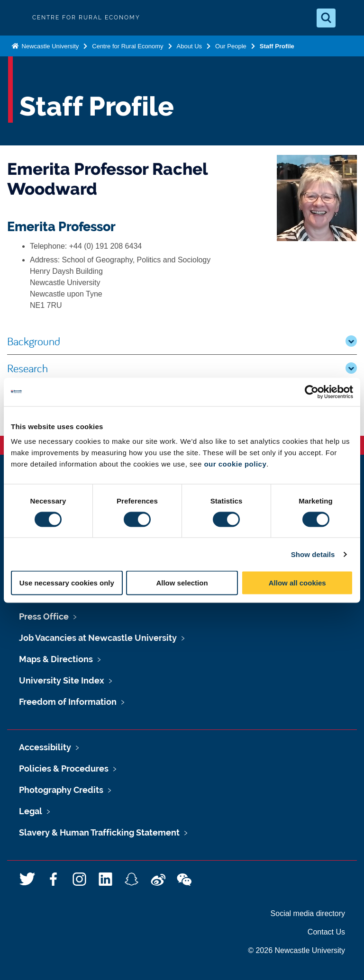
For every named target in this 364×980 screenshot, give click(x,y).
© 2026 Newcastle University (296, 950)
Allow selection (182, 583)
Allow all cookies (297, 583)
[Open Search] (326, 18)
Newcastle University (49, 46)
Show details (313, 554)
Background (182, 341)
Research (182, 368)
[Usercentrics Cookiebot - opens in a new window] (312, 392)
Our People (231, 46)
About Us (189, 46)
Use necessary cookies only (67, 583)
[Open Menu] (349, 18)
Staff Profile (277, 46)
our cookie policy (235, 464)
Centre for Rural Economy (127, 46)
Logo (15, 18)
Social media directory (308, 913)
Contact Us (326, 932)
